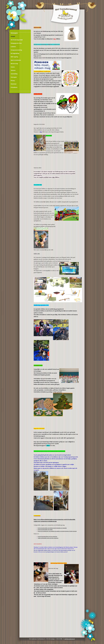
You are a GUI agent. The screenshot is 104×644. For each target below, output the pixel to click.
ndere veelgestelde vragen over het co (48, 538)
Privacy (13, 81)
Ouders (13, 67)
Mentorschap (14, 64)
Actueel (13, 36)
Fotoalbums (14, 87)
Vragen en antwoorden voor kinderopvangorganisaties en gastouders (52, 528)
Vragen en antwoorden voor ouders (45, 529)
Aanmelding (14, 74)
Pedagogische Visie (16, 43)
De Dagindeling (15, 53)
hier (54, 177)
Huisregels (14, 77)
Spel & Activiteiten (16, 60)
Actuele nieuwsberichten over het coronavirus (47, 536)
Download (14, 84)
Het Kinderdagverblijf (17, 40)
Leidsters (13, 47)
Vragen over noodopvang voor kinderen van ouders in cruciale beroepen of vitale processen (57, 531)
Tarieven (13, 70)
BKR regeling (14, 57)
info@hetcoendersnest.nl (70, 639)
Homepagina (14, 33)
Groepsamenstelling (16, 50)
